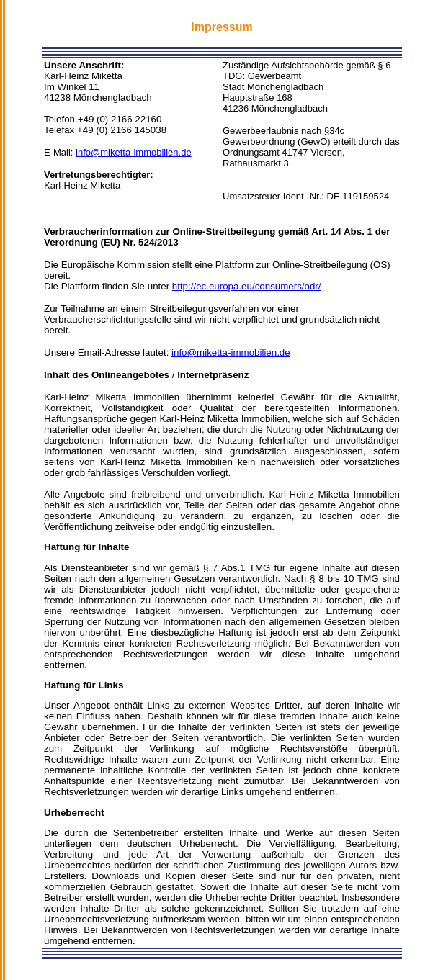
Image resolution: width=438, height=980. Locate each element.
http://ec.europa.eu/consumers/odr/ (247, 286)
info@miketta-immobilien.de (134, 152)
